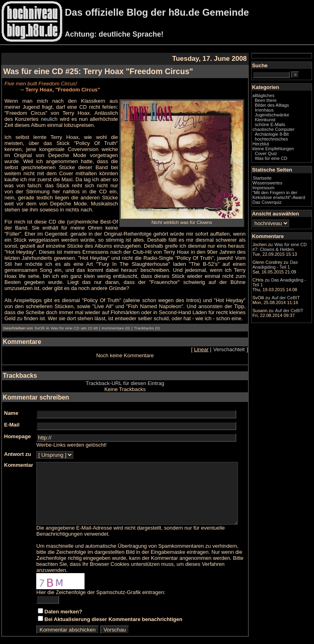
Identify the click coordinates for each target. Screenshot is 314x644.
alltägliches (280, 102)
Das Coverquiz (283, 219)
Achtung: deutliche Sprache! (114, 34)
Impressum (280, 199)
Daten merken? (63, 606)
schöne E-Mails (286, 131)
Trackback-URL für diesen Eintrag (133, 371)
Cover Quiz (282, 165)
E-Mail (12, 413)
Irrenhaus (280, 117)
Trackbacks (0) (147, 316)
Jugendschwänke (288, 122)
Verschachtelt (245, 337)
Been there (282, 107)
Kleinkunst (281, 126)
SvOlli (39, 316)
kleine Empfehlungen (289, 160)
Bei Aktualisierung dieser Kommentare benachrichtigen (113, 613)
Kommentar (19, 453)
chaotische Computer (279, 139)
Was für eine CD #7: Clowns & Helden (288, 272)
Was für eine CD (65, 316)
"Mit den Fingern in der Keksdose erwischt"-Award (287, 209)
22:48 (93, 316)
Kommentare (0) (116, 316)
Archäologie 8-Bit (288, 146)
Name (11, 401)
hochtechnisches (287, 151)
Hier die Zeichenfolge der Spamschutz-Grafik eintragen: (101, 586)
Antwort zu (18, 442)
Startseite (278, 190)
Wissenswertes (283, 195)
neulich (13, 119)
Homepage (17, 424)
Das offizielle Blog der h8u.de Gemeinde (157, 12)
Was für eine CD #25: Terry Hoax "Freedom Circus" (98, 71)
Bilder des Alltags (288, 112)
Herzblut (277, 155)
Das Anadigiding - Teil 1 (287, 324)
